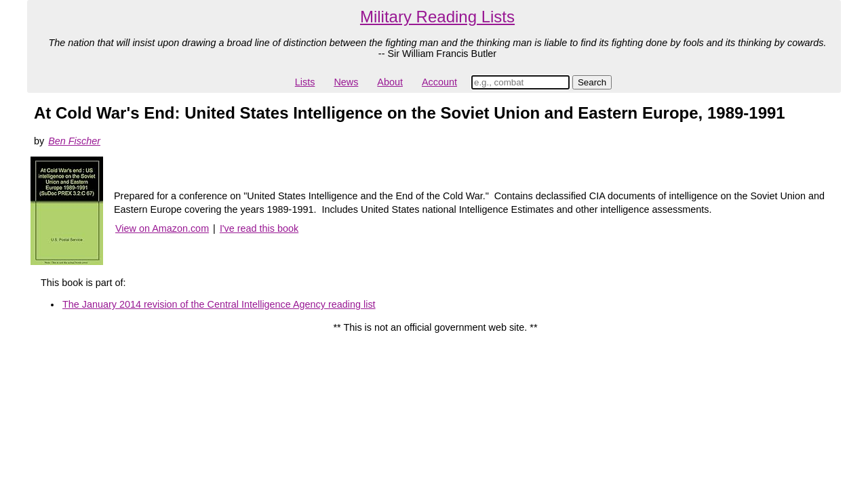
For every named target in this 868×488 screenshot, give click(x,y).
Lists (305, 82)
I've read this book (259, 228)
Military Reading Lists (437, 17)
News (346, 82)
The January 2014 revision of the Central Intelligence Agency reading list (219, 304)
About (390, 82)
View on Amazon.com (162, 228)
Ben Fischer (74, 141)
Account (439, 82)
